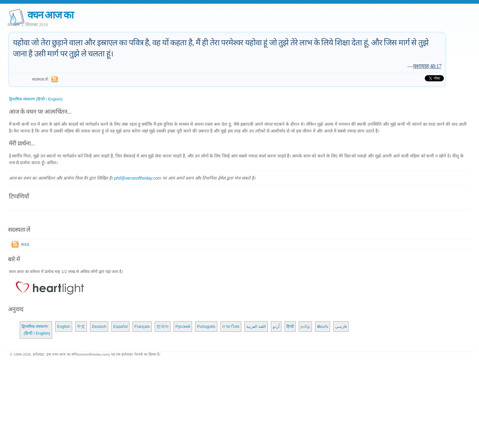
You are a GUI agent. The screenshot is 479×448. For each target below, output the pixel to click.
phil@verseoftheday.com (138, 178)
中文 (81, 326)
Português (206, 326)
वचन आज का (50, 15)
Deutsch (99, 326)
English (64, 326)
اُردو (276, 326)
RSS (25, 244)
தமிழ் (305, 326)
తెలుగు (323, 326)
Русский (183, 326)
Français (142, 326)
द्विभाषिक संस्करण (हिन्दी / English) (36, 99)
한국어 (163, 326)
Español (120, 326)
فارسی (341, 326)
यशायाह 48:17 (427, 66)
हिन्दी (290, 326)
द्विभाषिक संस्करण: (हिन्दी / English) (36, 330)
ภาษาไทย (231, 326)
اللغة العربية (256, 326)
